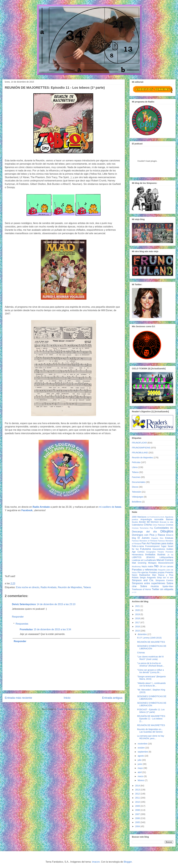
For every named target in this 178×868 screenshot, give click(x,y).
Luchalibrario (150, 560)
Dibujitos (167, 531)
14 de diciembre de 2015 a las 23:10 (56, 604)
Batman (170, 519)
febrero (141, 780)
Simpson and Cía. (143, 580)
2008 (138, 810)
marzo (141, 776)
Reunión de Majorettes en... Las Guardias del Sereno (150, 731)
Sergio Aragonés (148, 578)
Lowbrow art (138, 560)
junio (140, 764)
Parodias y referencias (145, 570)
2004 (138, 826)
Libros (135, 467)
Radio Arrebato (49, 587)
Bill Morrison (153, 522)
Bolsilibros (137, 502)
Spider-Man (168, 586)
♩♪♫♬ (134, 592)
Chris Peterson (159, 525)
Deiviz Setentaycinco (24, 604)
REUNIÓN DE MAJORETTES (151, 642)
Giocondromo (159, 549)
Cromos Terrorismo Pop (142, 528)
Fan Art (146, 543)
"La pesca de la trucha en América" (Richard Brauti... (151, 664)
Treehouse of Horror (142, 589)
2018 (138, 618)
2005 (138, 822)
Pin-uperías (143, 572)
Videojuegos (138, 497)
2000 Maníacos (139, 517)
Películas (136, 462)
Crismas (141, 653)
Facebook (27, 510)
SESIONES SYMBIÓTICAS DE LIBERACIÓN (152, 647)
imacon (96, 862)
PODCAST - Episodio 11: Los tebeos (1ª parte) (151, 711)
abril (140, 772)
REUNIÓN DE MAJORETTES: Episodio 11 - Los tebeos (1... (151, 719)
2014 (138, 786)
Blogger (128, 862)
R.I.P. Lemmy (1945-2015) (149, 638)
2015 (138, 631)
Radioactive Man (148, 575)
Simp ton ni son (165, 578)
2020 (138, 610)
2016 (138, 627)
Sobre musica (150, 586)
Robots (135, 578)
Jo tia (170, 555)
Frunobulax (26, 629)
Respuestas (22, 624)
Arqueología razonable (152, 519)
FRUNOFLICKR (139, 443)
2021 (138, 606)
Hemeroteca (138, 555)
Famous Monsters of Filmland (145, 541)
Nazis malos (148, 566)
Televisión (136, 492)
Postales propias (157, 572)
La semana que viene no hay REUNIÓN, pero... (151, 737)
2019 (138, 614)
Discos (135, 487)
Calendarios (138, 525)
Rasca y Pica (166, 575)
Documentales (139, 482)
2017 (138, 622)
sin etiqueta (167, 589)
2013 (138, 790)
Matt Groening (139, 563)
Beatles (135, 522)
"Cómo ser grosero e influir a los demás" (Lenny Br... (150, 671)
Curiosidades (162, 528)
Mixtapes (152, 563)
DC (172, 528)
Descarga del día (144, 532)
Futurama (146, 549)
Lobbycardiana (166, 557)
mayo (140, 768)
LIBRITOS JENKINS (143, 557)
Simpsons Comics (164, 580)
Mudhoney (136, 567)
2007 (138, 814)
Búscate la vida (166, 522)
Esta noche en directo (28, 587)
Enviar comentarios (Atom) (71, 709)
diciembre (142, 634)
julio (140, 760)
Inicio (67, 698)
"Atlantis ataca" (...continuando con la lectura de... (151, 684)
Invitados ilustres (155, 555)
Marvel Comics (165, 560)
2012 (138, 794)
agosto (141, 756)
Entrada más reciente (18, 698)
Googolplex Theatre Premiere (160, 552)
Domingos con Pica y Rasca (148, 535)
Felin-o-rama (138, 546)
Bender (142, 522)
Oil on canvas (167, 566)
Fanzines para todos (162, 543)
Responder (18, 617)
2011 (138, 798)
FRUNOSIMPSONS (141, 448)
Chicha (148, 525)
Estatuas (169, 538)
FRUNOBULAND (140, 453)
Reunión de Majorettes (70, 587)
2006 (138, 818)
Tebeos (87, 587)
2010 (138, 802)
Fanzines (136, 477)
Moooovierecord (166, 563)
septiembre (143, 752)
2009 (138, 806)
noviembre (143, 744)
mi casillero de (110, 507)
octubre (141, 748)
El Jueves (144, 538)
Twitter (155, 589)
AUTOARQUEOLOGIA (156, 517)
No (156, 566)
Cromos (170, 525)
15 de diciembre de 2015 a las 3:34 (52, 629)
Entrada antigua (112, 698)
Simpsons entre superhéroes (149, 583)
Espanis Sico (157, 538)
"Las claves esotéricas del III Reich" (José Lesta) (150, 658)
